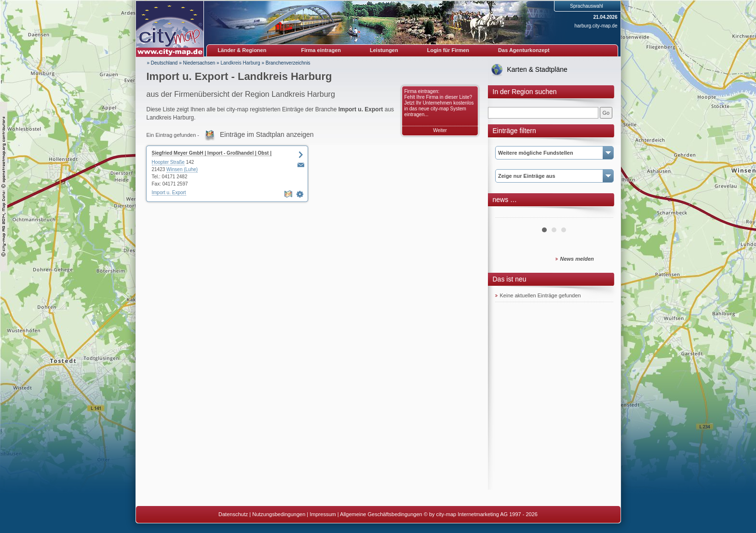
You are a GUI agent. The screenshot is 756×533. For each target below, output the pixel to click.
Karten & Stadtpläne (537, 69)
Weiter (440, 130)
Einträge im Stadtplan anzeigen (267, 134)
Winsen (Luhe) (182, 169)
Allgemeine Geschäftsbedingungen (381, 514)
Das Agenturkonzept (524, 50)
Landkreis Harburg (240, 63)
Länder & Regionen (242, 50)
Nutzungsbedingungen (279, 514)
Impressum (323, 514)
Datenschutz (233, 514)
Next (601, 214)
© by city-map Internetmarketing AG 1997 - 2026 (481, 514)
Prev (508, 214)
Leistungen (384, 50)
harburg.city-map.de (596, 26)
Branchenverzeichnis (288, 63)
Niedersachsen (199, 63)
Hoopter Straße (168, 162)
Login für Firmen (448, 50)
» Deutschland (162, 63)
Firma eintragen (321, 50)
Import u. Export (169, 193)
